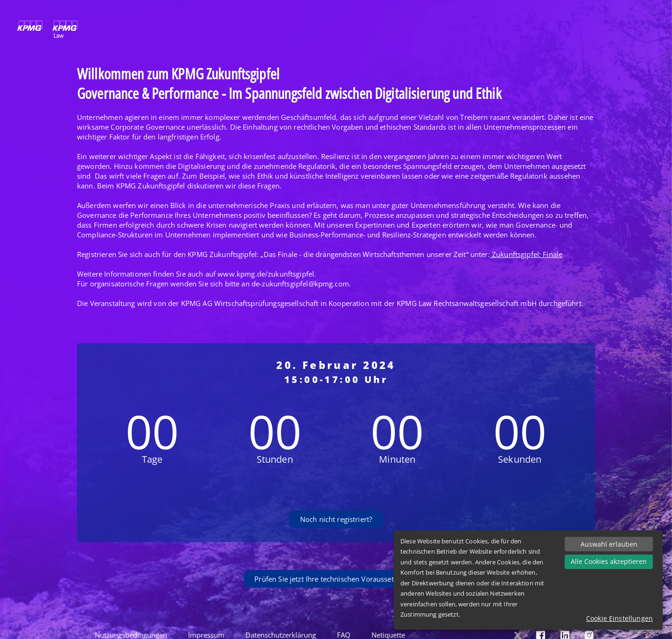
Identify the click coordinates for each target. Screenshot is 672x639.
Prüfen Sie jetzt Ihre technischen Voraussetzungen (336, 579)
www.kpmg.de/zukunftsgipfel (266, 274)
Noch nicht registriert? (336, 519)
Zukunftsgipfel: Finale (527, 254)
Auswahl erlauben (609, 544)
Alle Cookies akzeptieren (609, 561)
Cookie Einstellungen (619, 618)
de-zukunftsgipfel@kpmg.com (300, 284)
